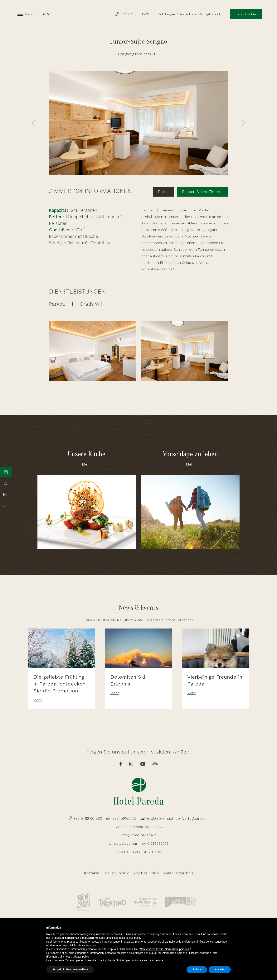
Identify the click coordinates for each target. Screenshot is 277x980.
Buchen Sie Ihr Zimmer (204, 190)
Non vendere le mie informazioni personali (165, 949)
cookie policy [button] (133, 938)
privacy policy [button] (81, 957)
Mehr (87, 462)
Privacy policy (118, 873)
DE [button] (47, 14)
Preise (168, 190)
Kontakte (95, 873)
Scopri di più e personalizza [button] (70, 969)
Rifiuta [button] (197, 969)
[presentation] (33, 123)
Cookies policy (145, 873)
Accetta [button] (220, 969)
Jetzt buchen (246, 14)
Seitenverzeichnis (176, 873)
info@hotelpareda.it (138, 836)
